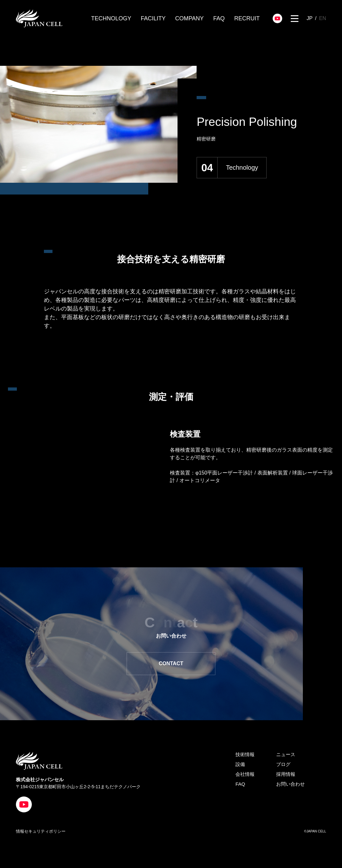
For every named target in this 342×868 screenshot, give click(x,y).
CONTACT (158, 664)
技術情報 (245, 756)
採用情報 (286, 776)
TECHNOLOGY (111, 18)
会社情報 (245, 776)
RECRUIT (247, 18)
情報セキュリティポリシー (41, 833)
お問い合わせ (290, 786)
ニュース (286, 756)
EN (323, 18)
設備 (240, 766)
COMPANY (190, 18)
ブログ (283, 766)
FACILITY (153, 18)
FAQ (219, 18)
